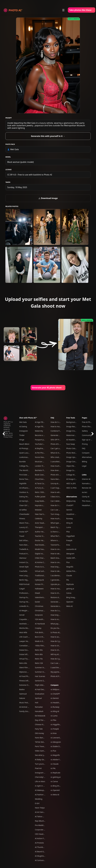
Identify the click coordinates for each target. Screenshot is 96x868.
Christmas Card (41, 611)
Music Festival (25, 703)
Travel (22, 536)
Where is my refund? (59, 540)
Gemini (69, 510)
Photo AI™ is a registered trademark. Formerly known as (8, 426)
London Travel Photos (44, 466)
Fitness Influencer (27, 681)
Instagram (23, 431)
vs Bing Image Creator (60, 786)
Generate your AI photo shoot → (48, 388)
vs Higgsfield (56, 724)
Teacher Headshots (43, 536)
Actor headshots (42, 523)
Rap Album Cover (42, 821)
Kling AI (69, 523)
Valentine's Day (41, 597)
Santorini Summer (42, 681)
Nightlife (23, 483)
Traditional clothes (43, 575)
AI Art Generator (42, 812)
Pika (68, 532)
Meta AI (69, 606)
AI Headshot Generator (76, 440)
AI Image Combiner (74, 479)
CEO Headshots (41, 834)
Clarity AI (86, 497)
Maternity (39, 431)
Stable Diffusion (73, 558)
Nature (22, 698)
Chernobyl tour (41, 777)
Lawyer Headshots (27, 641)
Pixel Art (38, 768)
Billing (84, 462)
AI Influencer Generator (29, 488)
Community (87, 435)
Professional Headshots (29, 593)
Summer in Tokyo (42, 667)
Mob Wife (23, 632)
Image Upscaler (73, 457)
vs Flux (53, 751)
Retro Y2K (39, 663)
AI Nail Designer (42, 689)
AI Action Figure (41, 838)
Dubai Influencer (26, 654)
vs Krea (54, 733)
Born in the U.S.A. (42, 637)
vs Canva (54, 781)
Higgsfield (70, 536)
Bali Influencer (25, 540)
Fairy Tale (39, 729)
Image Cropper (72, 431)
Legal (84, 466)
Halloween (39, 589)
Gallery (85, 431)
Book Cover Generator (44, 475)
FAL (68, 580)
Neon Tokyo (40, 808)
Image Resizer (72, 426)
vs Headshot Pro (57, 703)
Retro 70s (39, 659)
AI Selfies (23, 510)
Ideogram (70, 554)
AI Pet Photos (40, 453)
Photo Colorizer (73, 448)
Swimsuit (23, 694)
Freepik (69, 540)
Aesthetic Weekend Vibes (29, 624)
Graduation (40, 694)
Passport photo (41, 440)
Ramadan (39, 707)
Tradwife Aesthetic (27, 549)
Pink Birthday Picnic (43, 632)
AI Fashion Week (42, 795)
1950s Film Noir (41, 646)
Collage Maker (72, 475)
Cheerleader (24, 514)
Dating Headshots (27, 497)
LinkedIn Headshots (27, 606)
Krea (68, 545)
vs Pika (53, 720)
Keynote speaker (42, 505)
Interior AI (86, 479)
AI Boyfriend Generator (44, 448)
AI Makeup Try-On (42, 790)
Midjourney (71, 501)
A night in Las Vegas (43, 786)
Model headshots (42, 549)
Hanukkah (39, 711)
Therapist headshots (43, 527)
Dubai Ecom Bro (26, 650)
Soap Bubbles (41, 501)
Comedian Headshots (28, 646)
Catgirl (22, 589)
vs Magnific (55, 755)
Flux (68, 562)
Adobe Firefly (72, 571)
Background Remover (75, 422)
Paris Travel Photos (43, 746)
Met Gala (23, 422)
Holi (37, 703)
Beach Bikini (24, 444)
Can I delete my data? (59, 501)
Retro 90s (39, 650)
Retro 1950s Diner (42, 492)
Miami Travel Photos (28, 523)
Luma (69, 527)
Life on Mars (40, 781)
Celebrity (39, 519)
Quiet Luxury (25, 453)
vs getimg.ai (56, 777)
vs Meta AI (55, 795)
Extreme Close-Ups (27, 685)
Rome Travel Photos (27, 479)
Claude (69, 575)
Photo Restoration (74, 453)
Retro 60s (23, 663)
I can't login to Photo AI (60, 488)
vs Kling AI (55, 711)
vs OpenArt (55, 790)
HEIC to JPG (71, 483)
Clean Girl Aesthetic (27, 505)
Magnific (70, 567)
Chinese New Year (42, 724)
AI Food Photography (28, 676)
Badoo (22, 689)
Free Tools (71, 418)
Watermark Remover (75, 435)
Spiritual (38, 698)
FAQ (52, 418)
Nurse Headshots (42, 457)
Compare (55, 685)
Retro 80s (39, 654)
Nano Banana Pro (26, 545)
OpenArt (70, 602)
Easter (38, 602)
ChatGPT (70, 505)
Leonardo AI (71, 549)
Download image (48, 198)
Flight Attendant (42, 685)
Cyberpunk (39, 580)
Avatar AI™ (24, 532)
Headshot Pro (72, 514)
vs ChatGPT (55, 694)
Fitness (22, 519)
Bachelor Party (41, 470)
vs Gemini (55, 698)
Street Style (24, 567)
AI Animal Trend (26, 707)
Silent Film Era (25, 667)
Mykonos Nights (26, 672)
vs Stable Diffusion (58, 746)
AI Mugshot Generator (44, 856)
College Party (25, 466)
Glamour (23, 558)
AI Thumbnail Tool (42, 847)
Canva (69, 593)
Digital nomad (41, 554)
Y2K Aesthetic (41, 619)
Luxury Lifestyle (26, 527)
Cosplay (38, 628)
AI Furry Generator (43, 488)
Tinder (22, 435)
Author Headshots (42, 532)
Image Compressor (74, 470)
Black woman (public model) (20, 162)
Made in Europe (41, 641)
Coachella (23, 571)
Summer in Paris (42, 672)
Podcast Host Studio (27, 554)
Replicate (70, 584)
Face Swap (71, 444)
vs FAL (53, 768)
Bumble (22, 462)
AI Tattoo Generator (43, 816)
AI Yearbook (40, 624)
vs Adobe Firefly (57, 760)
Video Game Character (44, 751)
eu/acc (85, 492)
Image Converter (73, 462)
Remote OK (86, 488)
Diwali (37, 593)
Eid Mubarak (40, 716)
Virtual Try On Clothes (28, 659)
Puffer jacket (40, 497)
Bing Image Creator (74, 597)
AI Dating (23, 426)
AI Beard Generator (43, 852)
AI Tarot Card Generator (45, 483)
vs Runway (55, 707)
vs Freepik (55, 729)
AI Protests (39, 843)
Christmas (39, 606)
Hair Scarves (40, 676)
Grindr (22, 615)
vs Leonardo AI (57, 738)
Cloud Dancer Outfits (44, 479)
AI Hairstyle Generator (28, 501)
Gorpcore (39, 615)
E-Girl (37, 803)
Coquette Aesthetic (27, 619)
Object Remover (73, 466)
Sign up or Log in (89, 440)
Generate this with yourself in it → (48, 136)
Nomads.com (87, 483)
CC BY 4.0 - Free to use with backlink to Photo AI (30, 175)
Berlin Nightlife (25, 580)
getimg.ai (70, 589)
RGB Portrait (24, 584)
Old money (39, 733)
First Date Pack (25, 475)
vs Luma (54, 716)
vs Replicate (55, 773)
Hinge (22, 440)
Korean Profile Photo (43, 584)
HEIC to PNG (71, 488)
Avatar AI (7, 431)
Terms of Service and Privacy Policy (8, 435)
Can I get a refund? (58, 448)
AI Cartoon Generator (44, 860)
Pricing (85, 444)
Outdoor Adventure (27, 492)
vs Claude (55, 764)
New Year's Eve (41, 514)
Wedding (39, 799)
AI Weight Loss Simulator (29, 611)
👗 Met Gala (13, 149)
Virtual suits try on (42, 571)
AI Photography (26, 448)
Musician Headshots (43, 462)
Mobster (38, 510)
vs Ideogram (56, 742)
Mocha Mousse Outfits (28, 628)
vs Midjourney (56, 689)
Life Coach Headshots (28, 637)
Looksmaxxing (25, 457)
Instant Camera (26, 562)
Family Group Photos (28, 711)
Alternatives (72, 497)
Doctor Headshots (42, 540)
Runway (69, 519)
